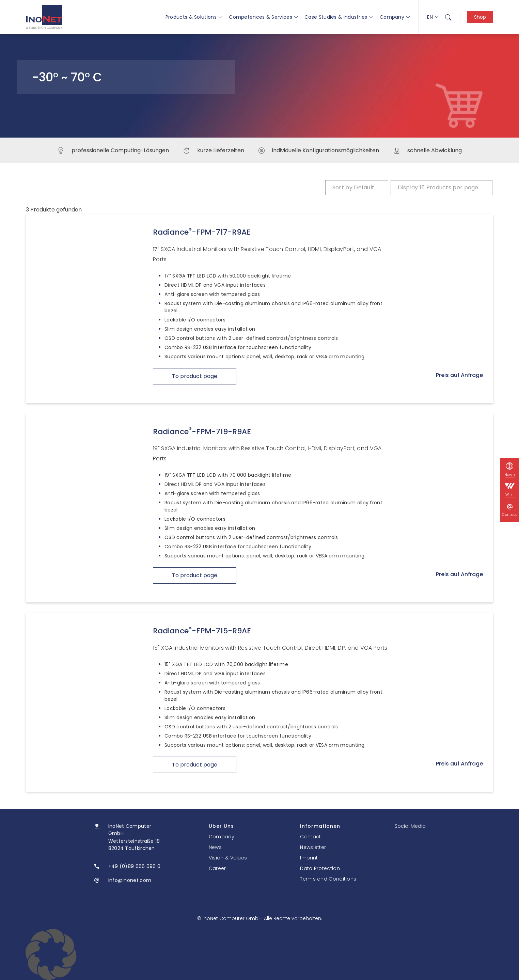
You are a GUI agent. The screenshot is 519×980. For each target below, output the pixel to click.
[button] (259, 954)
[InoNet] (44, 17)
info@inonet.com (130, 880)
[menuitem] (448, 17)
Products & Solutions (194, 17)
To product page (195, 376)
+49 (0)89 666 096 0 (135, 866)
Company (395, 17)
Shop (480, 17)
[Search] (448, 17)
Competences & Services (263, 17)
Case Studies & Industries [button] (339, 17)
